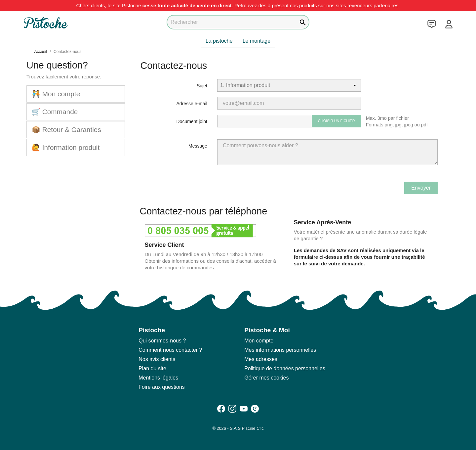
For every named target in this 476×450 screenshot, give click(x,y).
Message (198, 146)
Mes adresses (261, 359)
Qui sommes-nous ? (162, 341)
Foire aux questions (162, 387)
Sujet (202, 86)
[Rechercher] (238, 22)
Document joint (192, 121)
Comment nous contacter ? (170, 350)
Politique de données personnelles (285, 368)
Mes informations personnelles (280, 350)
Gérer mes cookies (266, 378)
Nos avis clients (157, 359)
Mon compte (259, 341)
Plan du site (152, 368)
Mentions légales (158, 378)
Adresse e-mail (192, 104)
